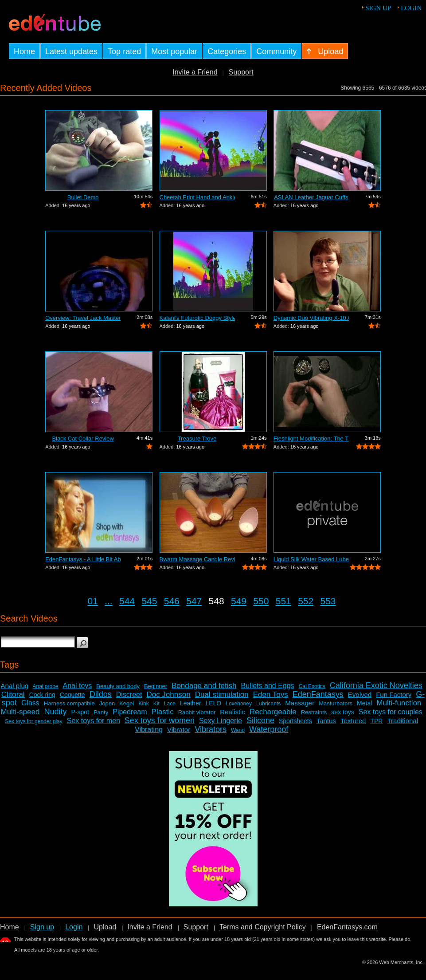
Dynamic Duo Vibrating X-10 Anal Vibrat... (311, 318)
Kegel (127, 703)
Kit (156, 704)
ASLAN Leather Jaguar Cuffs (311, 197)
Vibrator (179, 730)
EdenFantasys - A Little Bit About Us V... (83, 559)
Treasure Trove (197, 439)
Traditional (402, 721)
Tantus (326, 721)
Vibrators (211, 729)
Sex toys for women (160, 720)
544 (127, 601)
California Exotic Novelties (376, 685)
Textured (353, 721)
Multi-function (399, 703)
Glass (30, 703)
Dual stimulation (222, 695)
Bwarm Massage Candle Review (197, 559)
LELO (213, 703)
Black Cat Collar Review (83, 439)
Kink (143, 704)
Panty (101, 712)
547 (194, 601)
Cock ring (42, 695)
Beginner (156, 686)
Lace (170, 704)
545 (149, 601)
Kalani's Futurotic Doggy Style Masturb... (197, 318)
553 (328, 601)
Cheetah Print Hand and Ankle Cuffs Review (197, 197)
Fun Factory (394, 695)
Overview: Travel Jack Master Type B (83, 318)
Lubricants (268, 704)
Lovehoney (239, 704)
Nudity (55, 712)
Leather (190, 703)
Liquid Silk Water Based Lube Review (311, 559)
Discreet (129, 695)
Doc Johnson (168, 695)
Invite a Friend (195, 72)
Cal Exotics (312, 686)
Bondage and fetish (204, 686)
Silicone (260, 720)
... (109, 601)
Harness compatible (69, 703)
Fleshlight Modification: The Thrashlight (311, 439)
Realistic (233, 712)
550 (261, 601)
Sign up (378, 8)
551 (283, 601)
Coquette (72, 695)
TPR (376, 721)
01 (92, 601)
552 (306, 601)
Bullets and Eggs (268, 686)
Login (411, 8)
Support (241, 72)
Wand (238, 730)
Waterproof (269, 729)
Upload (105, 927)
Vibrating (149, 730)
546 (172, 601)
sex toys (342, 712)
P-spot (80, 712)
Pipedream (130, 712)
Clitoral (13, 695)
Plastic (163, 712)
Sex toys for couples (391, 712)
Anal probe (45, 686)
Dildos (101, 694)
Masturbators (336, 703)
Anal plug (15, 686)
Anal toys (78, 686)
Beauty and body (118, 686)
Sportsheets (295, 721)
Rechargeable (273, 712)
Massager (300, 703)
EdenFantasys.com (347, 927)
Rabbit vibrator (197, 712)
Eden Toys (271, 695)
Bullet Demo (83, 197)
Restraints (314, 712)
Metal (364, 703)
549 (239, 601)
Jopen (107, 703)
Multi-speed (20, 712)
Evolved (360, 695)
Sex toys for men (94, 721)
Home (10, 927)
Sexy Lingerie (221, 721)
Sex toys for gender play (33, 721)
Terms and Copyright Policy (263, 927)
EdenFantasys (318, 694)
